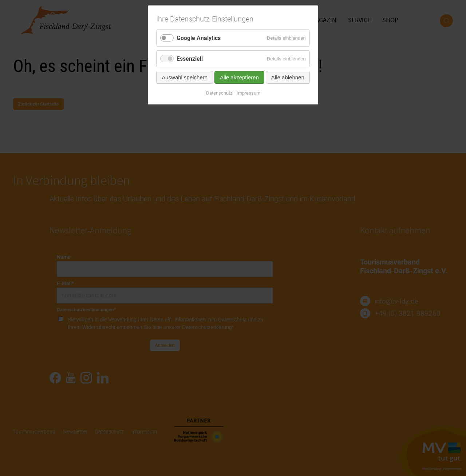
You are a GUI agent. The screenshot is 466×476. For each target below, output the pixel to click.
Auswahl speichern (185, 77)
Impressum (248, 93)
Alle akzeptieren (239, 77)
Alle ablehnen (288, 77)
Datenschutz (219, 93)
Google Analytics (199, 38)
